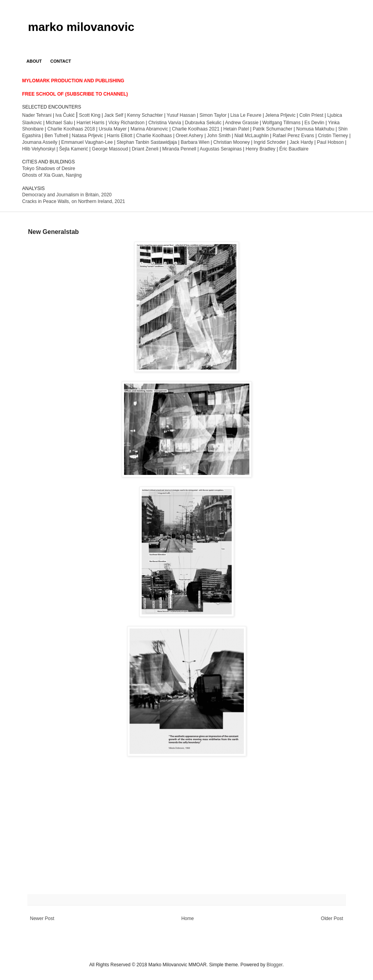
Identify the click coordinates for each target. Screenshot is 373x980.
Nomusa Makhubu (315, 129)
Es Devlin (314, 123)
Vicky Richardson (126, 123)
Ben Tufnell (56, 136)
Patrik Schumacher (273, 129)
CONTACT (61, 61)
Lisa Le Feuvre (246, 115)
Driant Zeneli (145, 149)
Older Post (332, 918)
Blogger (275, 965)
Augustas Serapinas (221, 149)
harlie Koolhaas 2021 (196, 129)
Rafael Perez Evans (294, 136)
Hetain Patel (236, 129)
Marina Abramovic (149, 129)
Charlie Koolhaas (154, 136)
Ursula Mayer (113, 129)
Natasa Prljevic (88, 136)
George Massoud (110, 149)
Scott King (90, 115)
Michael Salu (59, 123)
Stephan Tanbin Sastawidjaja (147, 142)
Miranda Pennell (179, 149)
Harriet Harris (90, 123)
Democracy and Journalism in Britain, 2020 (67, 195)
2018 (71, 129)
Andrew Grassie (242, 123)
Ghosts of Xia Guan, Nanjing (52, 175)
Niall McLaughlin (252, 136)
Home (187, 918)
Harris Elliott (120, 136)
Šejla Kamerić (74, 149)
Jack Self (114, 115)
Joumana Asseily (40, 142)
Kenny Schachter (145, 115)
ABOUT (34, 61)
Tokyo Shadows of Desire (49, 168)
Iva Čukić (65, 115)
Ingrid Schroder (270, 142)
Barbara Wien (195, 142)
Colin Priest (311, 115)
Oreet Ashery (189, 136)
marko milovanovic (81, 27)
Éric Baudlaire (294, 149)
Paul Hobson (331, 142)
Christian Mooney (232, 142)
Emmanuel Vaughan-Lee (87, 142)
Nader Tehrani (37, 115)
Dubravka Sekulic (203, 123)
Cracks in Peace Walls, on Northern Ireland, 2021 (74, 201)
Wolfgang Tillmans (281, 123)
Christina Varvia (165, 123)
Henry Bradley (261, 149)
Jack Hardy (301, 142)
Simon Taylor (213, 115)
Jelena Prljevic (280, 115)
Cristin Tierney (333, 136)
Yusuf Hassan (181, 115)
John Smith (219, 136)
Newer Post (42, 918)
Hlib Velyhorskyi (39, 149)
